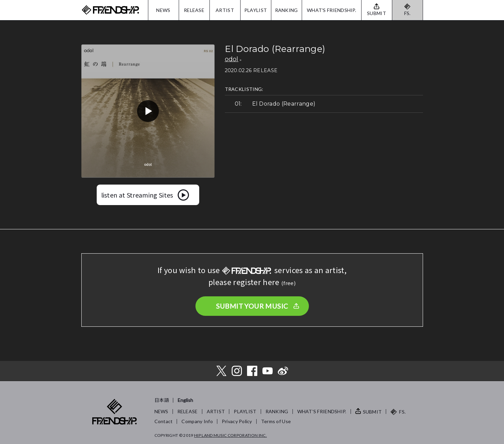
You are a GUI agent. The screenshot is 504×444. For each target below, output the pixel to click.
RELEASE (194, 10)
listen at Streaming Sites (137, 195)
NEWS (163, 10)
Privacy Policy (237, 421)
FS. (407, 13)
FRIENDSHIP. (110, 10)
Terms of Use (276, 421)
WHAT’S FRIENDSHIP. (322, 411)
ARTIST (225, 10)
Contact (164, 421)
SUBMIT (372, 412)
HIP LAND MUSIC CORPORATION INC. (230, 435)
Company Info (197, 421)
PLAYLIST (256, 10)
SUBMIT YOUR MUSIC (252, 306)
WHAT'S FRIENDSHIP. (331, 10)
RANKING (287, 10)
